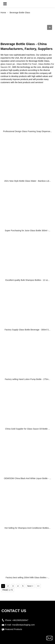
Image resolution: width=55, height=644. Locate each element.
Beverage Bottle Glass (20, 13)
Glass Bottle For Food (27, 64)
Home (3, 13)
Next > (30, 586)
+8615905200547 (20, 620)
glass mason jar (8, 64)
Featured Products (14, 629)
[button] (5, 4)
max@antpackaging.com (23, 625)
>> (38, 586)
